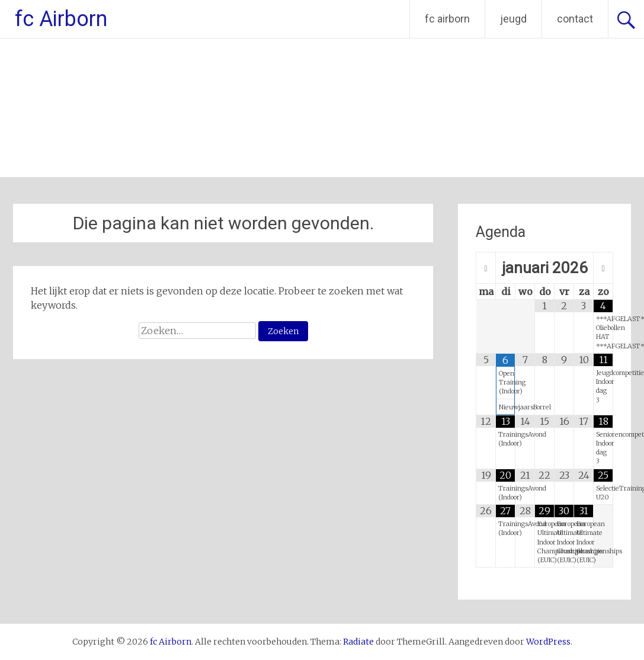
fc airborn (447, 19)
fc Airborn (61, 19)
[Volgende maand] (603, 268)
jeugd (513, 19)
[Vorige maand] (486, 268)
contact (575, 19)
